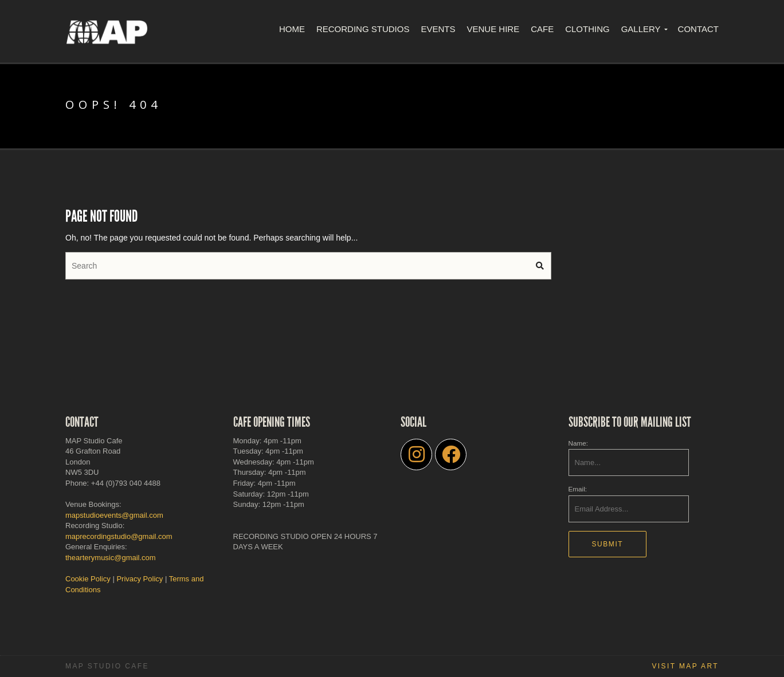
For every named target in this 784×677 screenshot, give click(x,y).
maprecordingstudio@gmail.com (119, 536)
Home (292, 29)
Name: (578, 443)
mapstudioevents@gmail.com (114, 515)
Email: (578, 489)
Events (438, 29)
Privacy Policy (140, 579)
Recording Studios (363, 29)
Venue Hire (493, 29)
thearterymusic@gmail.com (111, 558)
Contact (698, 29)
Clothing (587, 29)
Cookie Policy (88, 579)
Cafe (542, 29)
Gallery (641, 29)
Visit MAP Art (685, 666)
